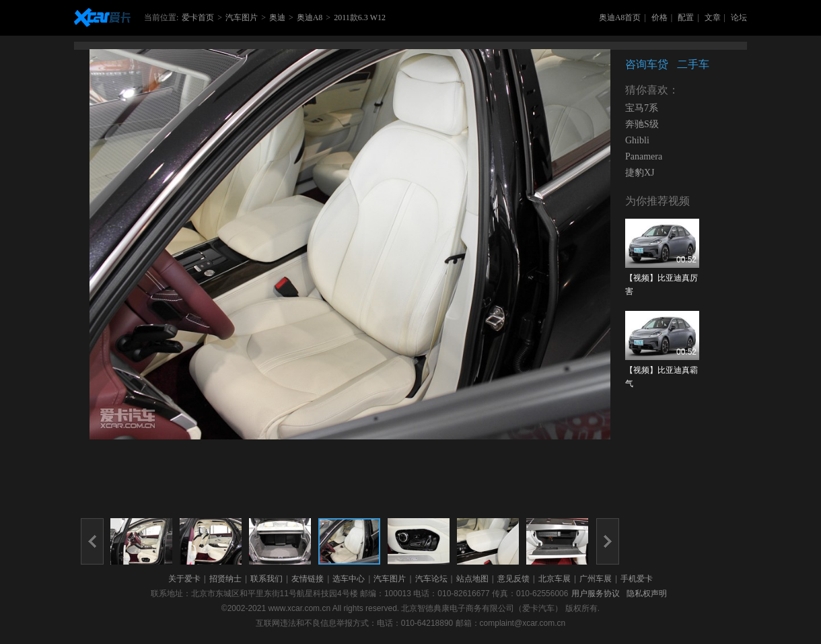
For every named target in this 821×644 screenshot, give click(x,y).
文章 (713, 17)
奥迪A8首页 (620, 17)
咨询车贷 (647, 64)
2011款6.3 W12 (360, 17)
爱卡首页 (198, 17)
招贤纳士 (225, 579)
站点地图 (472, 579)
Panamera (644, 156)
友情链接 (308, 579)
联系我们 (266, 579)
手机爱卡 (637, 579)
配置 (686, 17)
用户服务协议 (596, 594)
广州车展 (596, 579)
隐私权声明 (647, 594)
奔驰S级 (642, 124)
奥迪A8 (310, 17)
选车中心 (349, 579)
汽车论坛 (431, 579)
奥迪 (277, 17)
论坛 (739, 17)
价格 (659, 17)
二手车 (693, 64)
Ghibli (637, 140)
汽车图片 (242, 17)
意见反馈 (513, 579)
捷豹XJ (640, 173)
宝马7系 (642, 108)
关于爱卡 (184, 579)
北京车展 (555, 579)
